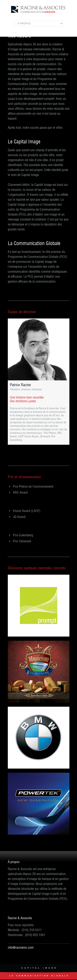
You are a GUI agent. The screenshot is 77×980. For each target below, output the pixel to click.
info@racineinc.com (21, 947)
